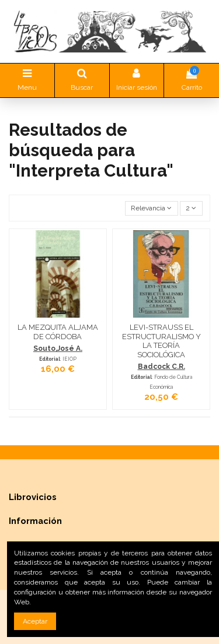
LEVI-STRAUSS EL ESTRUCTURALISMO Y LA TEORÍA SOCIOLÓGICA (161, 341)
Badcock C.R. (161, 367)
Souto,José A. (58, 349)
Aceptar (35, 621)
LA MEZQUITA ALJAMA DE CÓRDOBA (58, 332)
